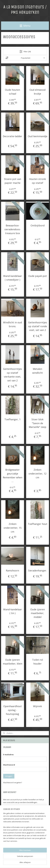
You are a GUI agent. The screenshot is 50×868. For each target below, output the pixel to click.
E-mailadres (8, 755)
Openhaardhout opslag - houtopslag (13, 710)
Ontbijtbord (38, 226)
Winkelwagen (11, 835)
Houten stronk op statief (37, 181)
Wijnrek (37, 706)
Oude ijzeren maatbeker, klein (13, 662)
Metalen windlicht (38, 371)
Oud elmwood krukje (37, 92)
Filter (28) (25, 52)
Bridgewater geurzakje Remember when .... (13, 475)
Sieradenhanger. (37, 570)
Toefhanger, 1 (12, 419)
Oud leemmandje (38, 136)
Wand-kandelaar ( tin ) (13, 611)
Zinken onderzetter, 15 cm (13, 528)
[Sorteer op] (25, 58)
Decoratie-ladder (12, 136)
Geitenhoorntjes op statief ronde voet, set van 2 (38, 326)
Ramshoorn (12, 570)
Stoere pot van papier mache (13, 181)
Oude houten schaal (12, 92)
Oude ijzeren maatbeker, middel (38, 613)
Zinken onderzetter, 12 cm (37, 474)
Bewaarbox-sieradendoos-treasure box (13, 229)
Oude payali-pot (38, 276)
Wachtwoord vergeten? (13, 783)
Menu (25, 26)
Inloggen (9, 776)
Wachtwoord (9, 765)
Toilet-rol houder (38, 662)
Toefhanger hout (38, 524)
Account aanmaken (13, 809)
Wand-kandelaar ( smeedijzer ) (13, 278)
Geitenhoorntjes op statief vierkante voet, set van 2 (12, 375)
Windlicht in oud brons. (12, 324)
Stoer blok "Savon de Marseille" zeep (38, 423)
